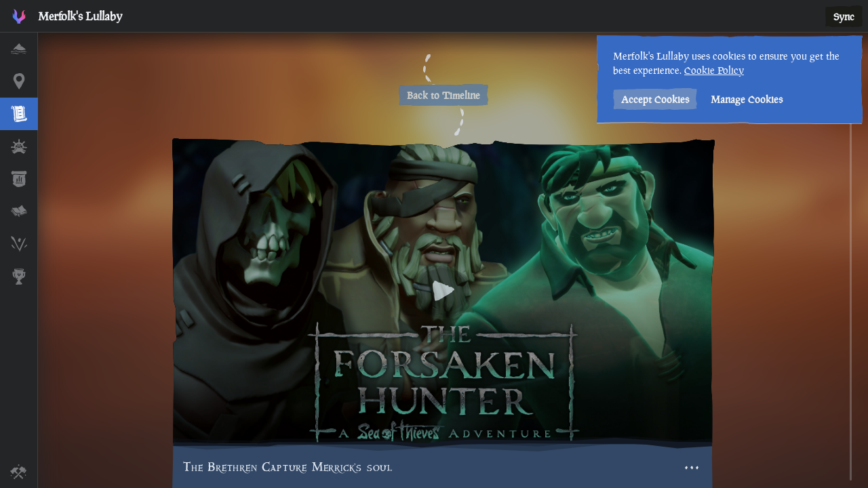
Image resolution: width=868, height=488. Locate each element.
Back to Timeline (443, 95)
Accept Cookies (655, 99)
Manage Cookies (747, 99)
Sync (844, 17)
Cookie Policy (714, 70)
